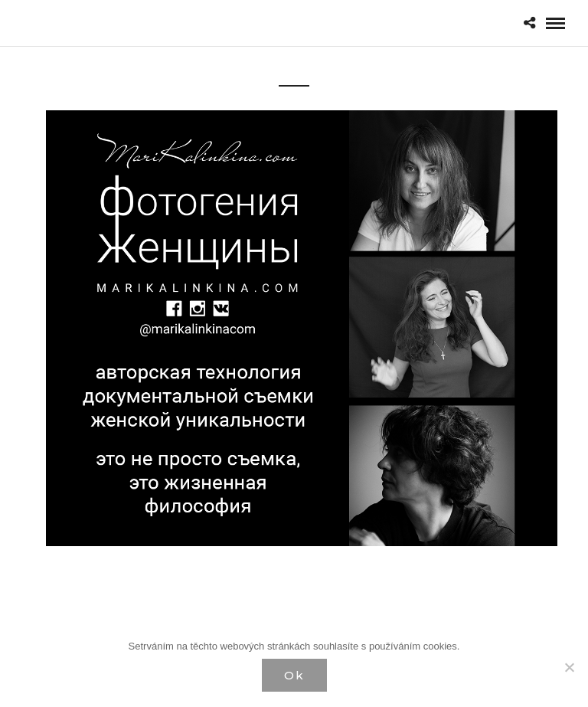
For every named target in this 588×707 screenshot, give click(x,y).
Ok (294, 675)
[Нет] (569, 667)
